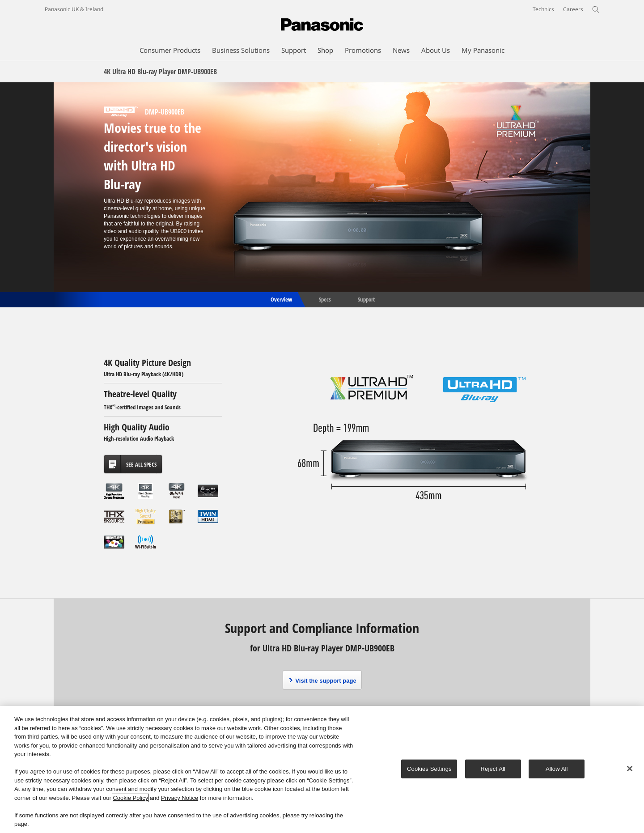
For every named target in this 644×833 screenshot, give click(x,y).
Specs (325, 299)
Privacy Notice (180, 798)
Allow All (557, 769)
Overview (281, 299)
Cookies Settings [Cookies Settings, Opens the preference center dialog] (429, 769)
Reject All (493, 769)
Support (366, 299)
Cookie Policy (130, 798)
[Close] (630, 769)
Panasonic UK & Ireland (74, 9)
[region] (322, 769)
